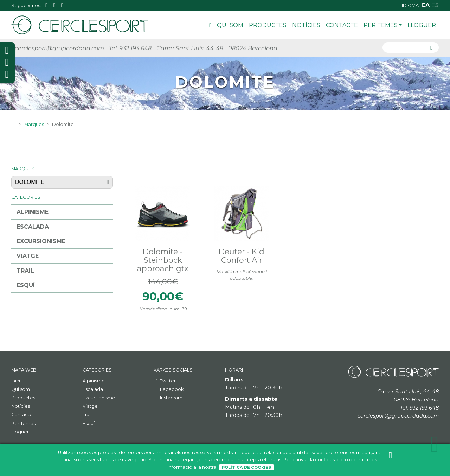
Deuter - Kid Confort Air (242, 256)
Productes (268, 25)
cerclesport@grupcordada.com (59, 48)
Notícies (306, 25)
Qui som (230, 25)
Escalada (33, 227)
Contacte (342, 25)
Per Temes (383, 25)
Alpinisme (33, 212)
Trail (25, 271)
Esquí (26, 285)
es (435, 5)
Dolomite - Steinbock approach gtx (163, 260)
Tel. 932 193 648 (130, 48)
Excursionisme (41, 241)
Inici (210, 26)
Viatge (28, 256)
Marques (34, 124)
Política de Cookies (246, 467)
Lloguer (422, 25)
